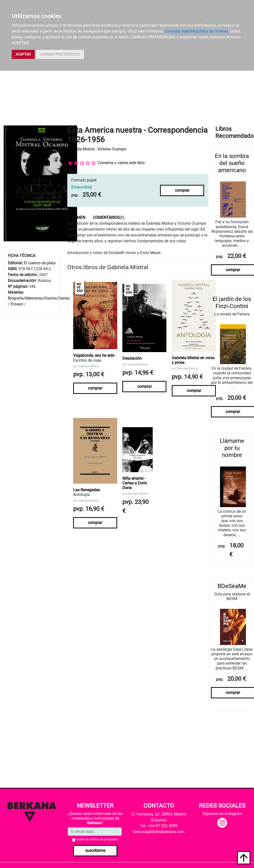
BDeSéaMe (232, 586)
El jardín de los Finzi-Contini (232, 303)
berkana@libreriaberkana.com (159, 832)
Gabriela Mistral (81, 149)
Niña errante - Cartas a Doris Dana (135, 483)
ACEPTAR (23, 54)
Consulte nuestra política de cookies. (197, 31)
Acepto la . (97, 839)
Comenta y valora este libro (121, 163)
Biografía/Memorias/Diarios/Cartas (39, 298)
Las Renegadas (87, 490)
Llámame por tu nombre (232, 448)
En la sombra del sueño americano (232, 163)
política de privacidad (104, 839)
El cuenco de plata (40, 263)
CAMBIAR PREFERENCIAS (60, 54)
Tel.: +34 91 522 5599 (159, 826)
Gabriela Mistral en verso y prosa (193, 360)
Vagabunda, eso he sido (94, 355)
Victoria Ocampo (112, 149)
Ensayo (17, 304)
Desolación (132, 358)
